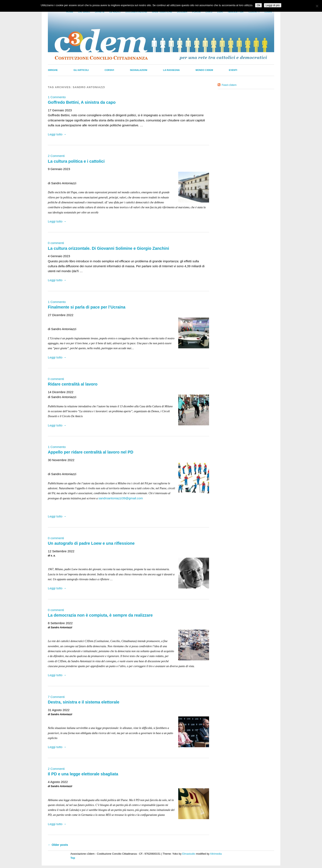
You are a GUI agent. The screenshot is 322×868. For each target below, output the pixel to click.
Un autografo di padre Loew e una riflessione (91, 543)
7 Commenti (56, 697)
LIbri (220, 12)
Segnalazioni (139, 70)
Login (268, 12)
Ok (258, 5)
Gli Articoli (81, 70)
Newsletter (236, 12)
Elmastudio (189, 854)
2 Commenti (56, 156)
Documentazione (136, 12)
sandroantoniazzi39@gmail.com (121, 498)
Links (209, 12)
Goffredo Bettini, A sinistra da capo (82, 102)
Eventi (233, 70)
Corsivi (109, 70)
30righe (53, 70)
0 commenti (56, 243)
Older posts (58, 845)
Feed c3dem (229, 85)
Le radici (115, 12)
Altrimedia (216, 854)
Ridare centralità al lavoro (73, 384)
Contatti (254, 12)
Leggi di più (273, 5)
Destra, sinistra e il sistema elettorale (84, 702)
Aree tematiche (162, 12)
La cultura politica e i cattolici (76, 161)
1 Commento (57, 97)
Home (70, 12)
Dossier (182, 12)
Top (73, 858)
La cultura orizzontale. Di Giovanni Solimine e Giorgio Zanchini (108, 248)
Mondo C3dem (204, 70)
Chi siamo (84, 12)
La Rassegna (171, 70)
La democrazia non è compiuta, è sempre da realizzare (100, 615)
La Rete (100, 12)
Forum (196, 12)
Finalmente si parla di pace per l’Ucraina (87, 307)
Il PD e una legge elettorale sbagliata (83, 774)
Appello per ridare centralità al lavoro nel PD (91, 452)
